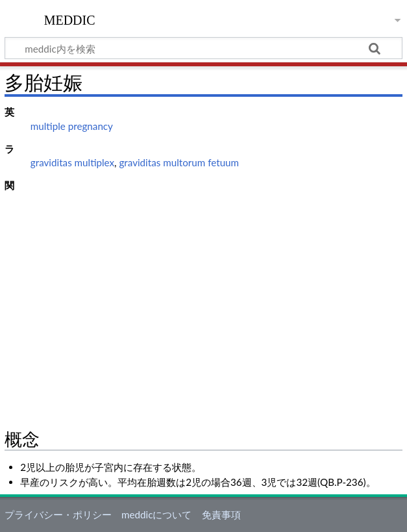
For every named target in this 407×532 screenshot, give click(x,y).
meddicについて (156, 514)
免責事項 (221, 514)
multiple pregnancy (72, 126)
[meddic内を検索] (203, 48)
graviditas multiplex (72, 162)
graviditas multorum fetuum (179, 162)
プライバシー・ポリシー (58, 514)
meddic (70, 19)
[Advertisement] (203, 292)
